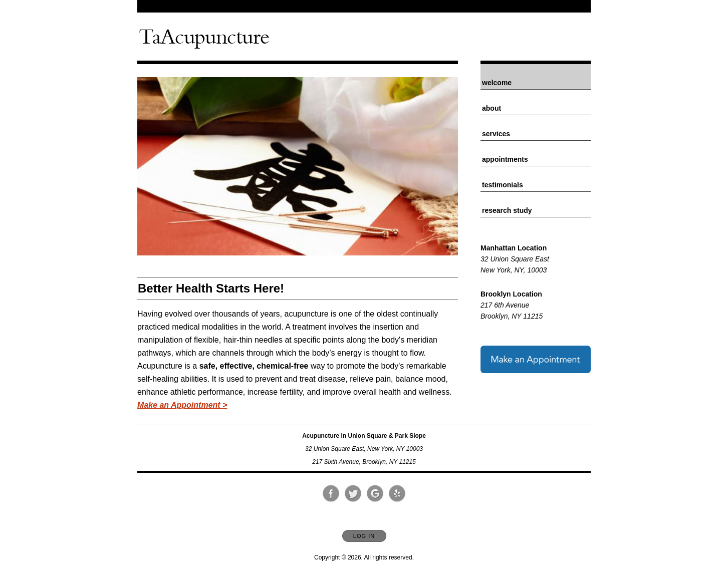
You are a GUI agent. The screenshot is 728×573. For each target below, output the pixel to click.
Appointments (505, 159)
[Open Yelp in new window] (397, 494)
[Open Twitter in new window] (353, 494)
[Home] (204, 37)
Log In (364, 536)
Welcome (497, 83)
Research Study (507, 210)
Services (496, 134)
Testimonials (503, 185)
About (492, 108)
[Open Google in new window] (375, 494)
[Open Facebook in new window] (331, 494)
